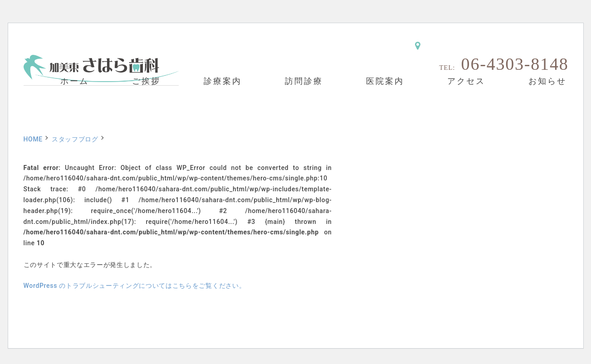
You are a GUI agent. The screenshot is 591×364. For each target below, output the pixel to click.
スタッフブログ (75, 139)
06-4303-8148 (515, 64)
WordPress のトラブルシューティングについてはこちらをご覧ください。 (135, 286)
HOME (33, 139)
